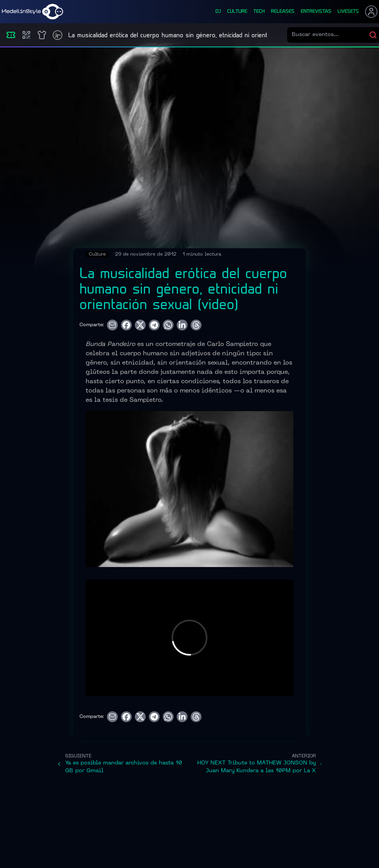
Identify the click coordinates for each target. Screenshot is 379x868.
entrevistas (316, 12)
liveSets (348, 12)
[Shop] (42, 35)
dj (218, 12)
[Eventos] (11, 35)
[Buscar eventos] (330, 35)
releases (283, 12)
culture (237, 12)
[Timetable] (58, 35)
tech (259, 12)
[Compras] (26, 35)
